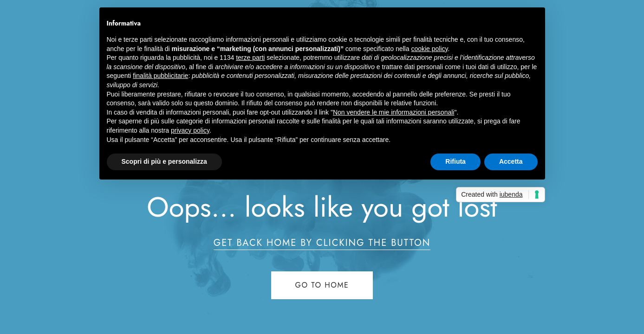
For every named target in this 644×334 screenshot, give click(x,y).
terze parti (250, 58)
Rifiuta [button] (455, 161)
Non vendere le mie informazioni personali (394, 112)
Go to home (322, 285)
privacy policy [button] (190, 130)
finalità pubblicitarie (160, 76)
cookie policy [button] (429, 49)
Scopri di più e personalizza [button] (164, 161)
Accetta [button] (511, 161)
